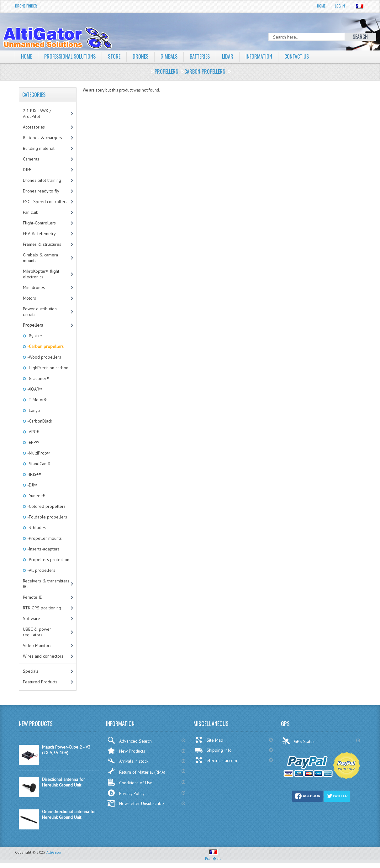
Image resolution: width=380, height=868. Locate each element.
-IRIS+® (34, 474)
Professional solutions (70, 56)
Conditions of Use (130, 782)
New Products (126, 751)
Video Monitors (37, 645)
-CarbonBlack (39, 421)
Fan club (31, 212)
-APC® (33, 432)
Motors (29, 298)
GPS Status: (299, 741)
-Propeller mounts (44, 538)
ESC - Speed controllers (45, 202)
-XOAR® (34, 389)
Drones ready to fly (41, 191)
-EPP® (33, 442)
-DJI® (32, 485)
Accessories (34, 127)
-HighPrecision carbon (47, 368)
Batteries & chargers (42, 138)
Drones (140, 56)
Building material (39, 148)
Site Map (209, 740)
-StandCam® (38, 464)
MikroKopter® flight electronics (41, 274)
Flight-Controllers (39, 223)
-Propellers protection (48, 560)
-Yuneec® (36, 496)
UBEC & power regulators (37, 632)
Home (321, 6)
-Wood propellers (44, 357)
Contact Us (297, 56)
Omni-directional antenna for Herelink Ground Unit (69, 814)
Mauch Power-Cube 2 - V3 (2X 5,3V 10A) (66, 750)
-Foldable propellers (47, 517)
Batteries (200, 56)
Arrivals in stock (128, 761)
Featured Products (40, 682)
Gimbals (169, 56)
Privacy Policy (126, 793)
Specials (31, 671)
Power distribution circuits (40, 312)
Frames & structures (42, 244)
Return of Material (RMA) (136, 771)
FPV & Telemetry (39, 234)
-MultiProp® (38, 453)
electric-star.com (216, 760)
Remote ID (33, 597)
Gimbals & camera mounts (40, 258)
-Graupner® (38, 378)
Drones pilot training (42, 180)
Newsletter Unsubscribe (136, 803)
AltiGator (54, 852)
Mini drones (34, 287)
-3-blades (36, 528)
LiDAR (228, 56)
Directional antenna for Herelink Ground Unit (63, 782)
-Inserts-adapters (43, 549)
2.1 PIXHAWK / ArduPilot (37, 113)
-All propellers (41, 570)
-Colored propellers (46, 506)
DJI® (27, 170)
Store (114, 56)
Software (32, 618)
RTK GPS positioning (42, 608)
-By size (34, 336)
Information (259, 56)
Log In (340, 6)
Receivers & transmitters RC (46, 584)
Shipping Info (213, 750)
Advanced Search (129, 740)
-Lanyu (33, 410)
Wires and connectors (43, 656)
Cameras (31, 159)
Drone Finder (26, 6)
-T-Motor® (37, 400)
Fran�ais (213, 856)
